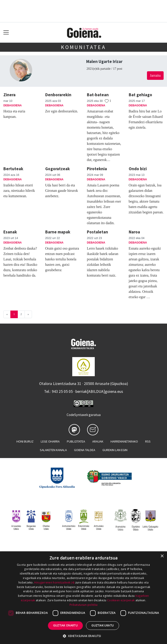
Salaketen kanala (53, 450)
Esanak (10, 232)
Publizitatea (76, 441)
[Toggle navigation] (6, 32)
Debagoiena (12, 105)
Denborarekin (58, 95)
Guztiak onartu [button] (65, 625)
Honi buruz (25, 441)
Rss (148, 441)
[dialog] (83, 598)
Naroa (134, 232)
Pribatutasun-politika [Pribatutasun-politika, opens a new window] (83, 605)
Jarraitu (155, 75)
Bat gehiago (140, 95)
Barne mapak (58, 232)
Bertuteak (13, 169)
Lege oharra (50, 441)
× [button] (162, 556)
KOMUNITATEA (83, 47)
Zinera (9, 95)
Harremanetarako (124, 441)
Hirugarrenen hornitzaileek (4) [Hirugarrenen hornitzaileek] (54, 583)
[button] (83, 636)
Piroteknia (97, 169)
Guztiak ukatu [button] (103, 625)
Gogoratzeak (58, 169)
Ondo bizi (138, 169)
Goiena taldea (85, 450)
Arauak (98, 441)
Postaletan (97, 232)
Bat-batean (98, 95)
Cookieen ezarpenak (121, 600)
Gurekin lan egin (115, 450)
